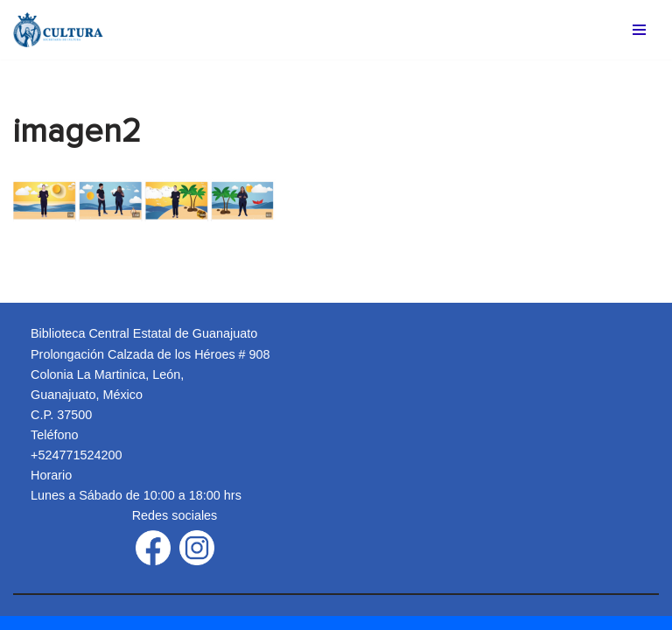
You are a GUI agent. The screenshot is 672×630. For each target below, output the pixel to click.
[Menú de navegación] (639, 30)
